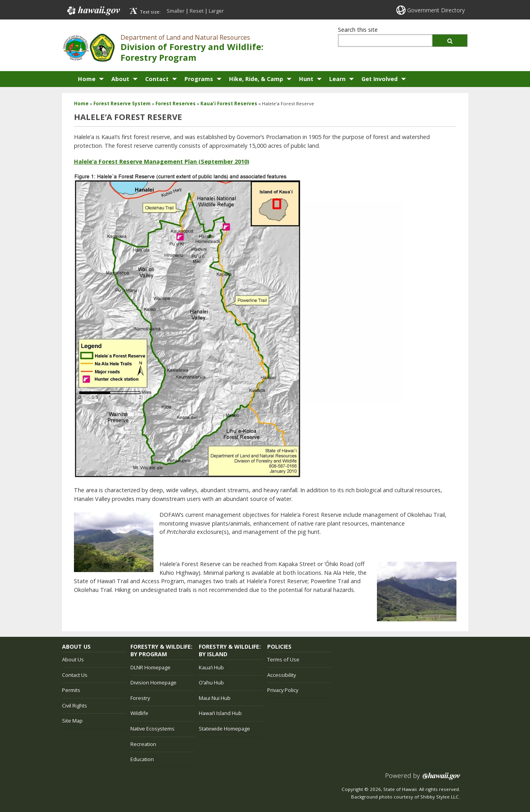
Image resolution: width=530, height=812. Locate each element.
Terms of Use (283, 659)
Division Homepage (153, 682)
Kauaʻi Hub (211, 667)
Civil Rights (75, 706)
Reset (197, 11)
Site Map (72, 721)
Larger (216, 11)
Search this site (358, 30)
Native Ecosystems (152, 729)
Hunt (306, 79)
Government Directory (436, 10)
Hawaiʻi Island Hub (220, 713)
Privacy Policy (283, 690)
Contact (157, 79)
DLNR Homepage (150, 667)
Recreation (143, 744)
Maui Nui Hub (215, 698)
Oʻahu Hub (211, 682)
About (120, 79)
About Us (73, 659)
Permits (71, 690)
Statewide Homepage (224, 729)
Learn (337, 79)
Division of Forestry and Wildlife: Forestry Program (192, 52)
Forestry (140, 698)
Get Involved (380, 79)
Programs (199, 79)
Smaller (176, 11)
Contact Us (75, 675)
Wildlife (139, 713)
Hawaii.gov (93, 11)
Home (87, 79)
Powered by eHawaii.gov (423, 779)
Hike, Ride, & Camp (256, 79)
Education (142, 759)
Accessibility (282, 675)
